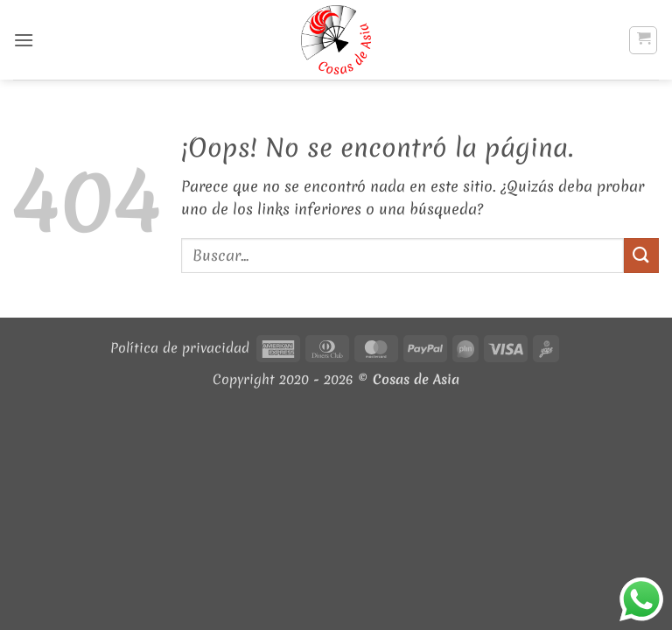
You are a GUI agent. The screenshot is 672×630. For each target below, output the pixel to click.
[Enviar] (641, 255)
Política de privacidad (180, 348)
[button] (24, 40)
